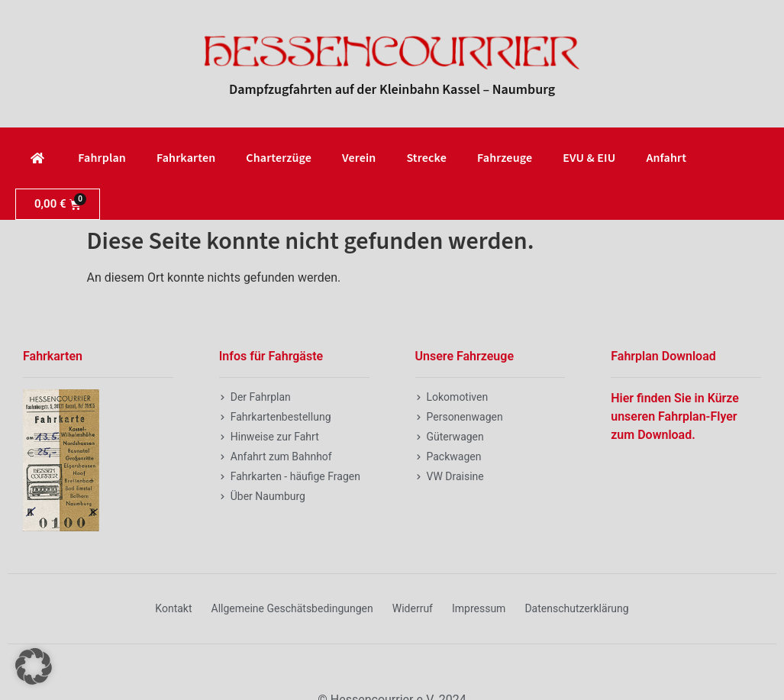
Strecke (426, 158)
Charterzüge (279, 158)
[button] (34, 666)
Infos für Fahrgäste (271, 356)
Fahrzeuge (505, 158)
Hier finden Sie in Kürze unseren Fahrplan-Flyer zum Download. (675, 416)
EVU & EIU (589, 158)
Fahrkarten (186, 158)
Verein (359, 158)
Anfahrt (666, 158)
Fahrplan (102, 158)
